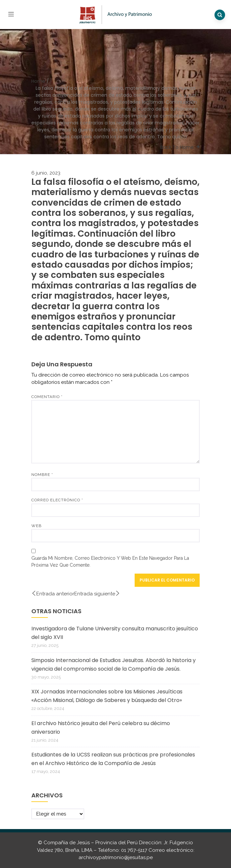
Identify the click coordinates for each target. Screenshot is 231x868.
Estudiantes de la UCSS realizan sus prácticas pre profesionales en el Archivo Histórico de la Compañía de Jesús (113, 759)
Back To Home (177, 147)
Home (38, 81)
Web (36, 526)
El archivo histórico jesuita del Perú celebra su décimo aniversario (101, 728)
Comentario (47, 397)
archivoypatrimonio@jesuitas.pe (116, 857)
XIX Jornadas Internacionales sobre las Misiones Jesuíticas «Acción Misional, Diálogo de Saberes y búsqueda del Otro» (107, 696)
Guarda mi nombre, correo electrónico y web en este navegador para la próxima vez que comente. (110, 562)
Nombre (42, 475)
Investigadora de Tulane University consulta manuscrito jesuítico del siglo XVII (115, 633)
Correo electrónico (57, 500)
